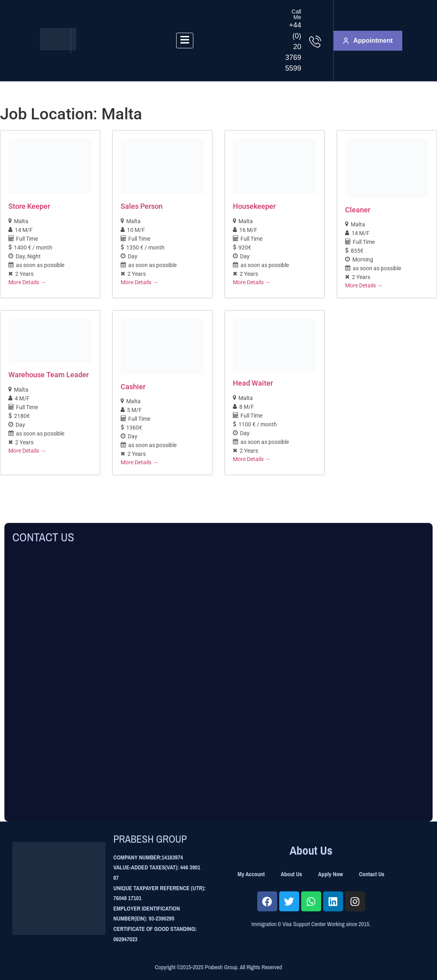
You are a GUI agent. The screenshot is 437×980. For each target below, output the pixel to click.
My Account (251, 874)
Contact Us (372, 874)
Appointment (368, 41)
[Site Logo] (58, 48)
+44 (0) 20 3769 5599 (293, 47)
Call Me (296, 14)
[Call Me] (315, 42)
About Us (292, 874)
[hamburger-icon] (185, 41)
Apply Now (330, 874)
